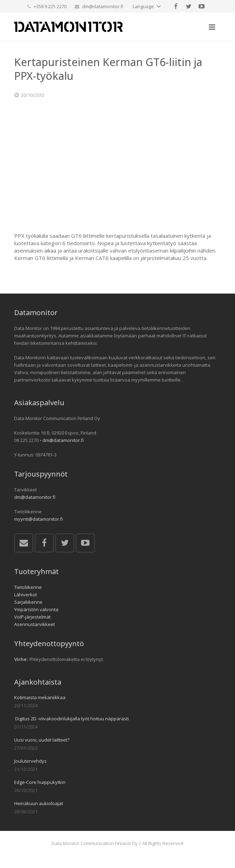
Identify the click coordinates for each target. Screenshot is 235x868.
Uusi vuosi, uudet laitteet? (42, 740)
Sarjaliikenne (28, 602)
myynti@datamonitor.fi (39, 519)
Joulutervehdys (30, 761)
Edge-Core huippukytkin (40, 782)
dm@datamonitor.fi (103, 6)
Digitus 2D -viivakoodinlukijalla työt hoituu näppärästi (71, 719)
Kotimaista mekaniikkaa (40, 697)
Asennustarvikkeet (35, 624)
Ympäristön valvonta (36, 609)
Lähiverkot (25, 595)
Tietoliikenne (28, 587)
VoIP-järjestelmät (32, 617)
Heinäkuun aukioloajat (39, 803)
